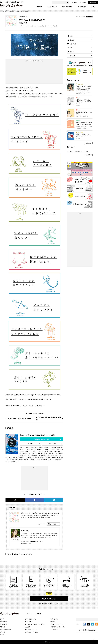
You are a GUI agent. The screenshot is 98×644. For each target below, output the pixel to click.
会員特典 (28, 627)
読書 (71, 48)
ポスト (89, 17)
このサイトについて (31, 619)
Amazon (31, 444)
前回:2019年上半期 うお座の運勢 (19, 418)
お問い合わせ (54, 619)
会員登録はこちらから (49, 599)
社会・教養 (73, 44)
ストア (93, 7)
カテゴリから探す (67, 7)
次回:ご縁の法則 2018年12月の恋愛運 (49, 419)
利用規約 (53, 622)
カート (74, 3)
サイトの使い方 (29, 622)
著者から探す (82, 7)
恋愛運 (55, 26)
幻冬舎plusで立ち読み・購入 (42, 439)
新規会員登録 (93, 3)
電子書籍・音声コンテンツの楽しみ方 (35, 624)
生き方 (72, 36)
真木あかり (25, 531)
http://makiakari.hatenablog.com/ (33, 541)
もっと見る (88, 143)
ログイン (83, 3)
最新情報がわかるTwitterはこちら (39, 517)
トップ (2, 619)
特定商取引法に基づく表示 (58, 627)
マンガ (72, 52)
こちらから (21, 400)
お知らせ (72, 56)
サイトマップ (54, 629)
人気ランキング (52, 7)
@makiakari (28, 544)
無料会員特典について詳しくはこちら (49, 604)
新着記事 (39, 7)
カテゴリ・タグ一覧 (5, 629)
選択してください (52, 524)
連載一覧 (2, 627)
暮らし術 (5, 11)
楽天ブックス (52, 444)
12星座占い (42, 26)
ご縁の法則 (12, 11)
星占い (49, 26)
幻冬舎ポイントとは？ (31, 629)
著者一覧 (2, 632)
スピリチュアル (28, 26)
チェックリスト (79, 152)
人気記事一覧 (4, 624)
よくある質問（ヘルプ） (32, 632)
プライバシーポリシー (56, 624)
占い (36, 26)
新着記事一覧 (4, 622)
